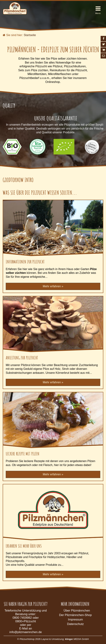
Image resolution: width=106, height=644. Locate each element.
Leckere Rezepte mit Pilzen (23, 454)
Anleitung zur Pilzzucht (22, 358)
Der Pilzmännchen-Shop (75, 615)
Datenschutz (75, 624)
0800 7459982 (22, 618)
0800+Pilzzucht (26, 621)
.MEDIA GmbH (77, 639)
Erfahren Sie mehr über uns (24, 546)
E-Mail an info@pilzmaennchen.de (26, 630)
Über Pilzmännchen (77, 611)
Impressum (75, 620)
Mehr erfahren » (53, 286)
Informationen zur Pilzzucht (25, 262)
